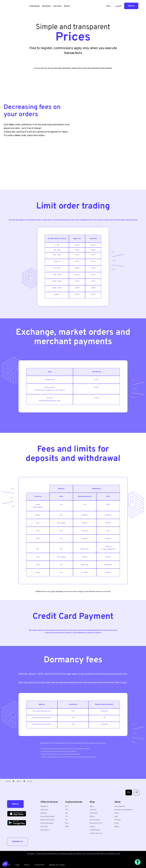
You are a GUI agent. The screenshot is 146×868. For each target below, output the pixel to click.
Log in (118, 6)
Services (93, 810)
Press (117, 823)
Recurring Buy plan (47, 816)
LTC (67, 820)
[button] (35, 6)
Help (116, 816)
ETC (67, 816)
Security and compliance (123, 810)
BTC (67, 806)
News (92, 806)
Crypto (92, 827)
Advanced (44, 810)
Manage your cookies (57, 865)
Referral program (47, 823)
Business (47, 6)
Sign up (131, 6)
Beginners (44, 806)
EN (129, 793)
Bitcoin (92, 816)
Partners (118, 820)
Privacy (27, 865)
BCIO (67, 827)
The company (119, 806)
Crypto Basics (95, 830)
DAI (66, 813)
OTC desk (44, 827)
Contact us (17, 842)
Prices (117, 813)
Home (8, 781)
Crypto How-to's (96, 833)
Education (94, 813)
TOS (9, 865)
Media (117, 827)
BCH (67, 823)
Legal (17, 865)
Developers (45, 830)
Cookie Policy (39, 865)
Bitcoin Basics (95, 820)
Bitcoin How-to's (96, 823)
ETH (67, 810)
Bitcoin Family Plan (47, 820)
